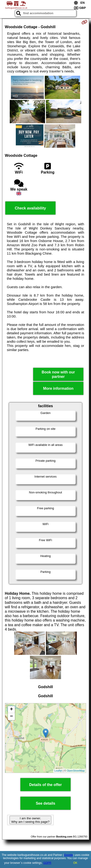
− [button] (11, 717)
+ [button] (11, 710)
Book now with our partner (58, 374)
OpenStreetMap (76, 771)
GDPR (47, 863)
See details (45, 803)
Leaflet (58, 771)
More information (58, 388)
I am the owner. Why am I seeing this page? (30, 820)
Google (68, 855)
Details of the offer (45, 785)
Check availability (30, 208)
